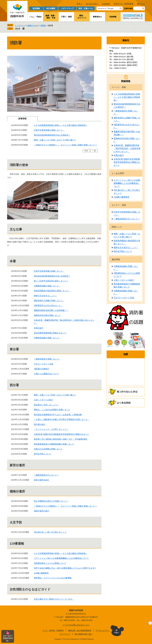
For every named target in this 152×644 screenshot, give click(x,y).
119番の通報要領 (41, 573)
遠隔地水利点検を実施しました (47, 315)
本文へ (79, 4)
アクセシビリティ (103, 630)
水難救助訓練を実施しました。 (47, 286)
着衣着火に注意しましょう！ (46, 405)
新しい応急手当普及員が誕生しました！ (51, 281)
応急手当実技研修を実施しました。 (49, 130)
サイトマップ (65, 634)
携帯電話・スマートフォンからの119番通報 (53, 578)
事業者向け (97, 17)
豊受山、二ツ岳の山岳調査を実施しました (52, 410)
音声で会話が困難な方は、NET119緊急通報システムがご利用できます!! (65, 568)
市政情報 (113, 17)
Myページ (141, 4)
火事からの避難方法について (46, 374)
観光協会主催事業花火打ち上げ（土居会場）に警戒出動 (58, 415)
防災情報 (36, 8)
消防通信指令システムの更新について (50, 563)
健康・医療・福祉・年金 (51, 17)
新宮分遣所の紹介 (42, 480)
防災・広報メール (86, 8)
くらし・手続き (35, 17)
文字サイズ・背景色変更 (124, 4)
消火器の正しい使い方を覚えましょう (50, 532)
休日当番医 (51, 8)
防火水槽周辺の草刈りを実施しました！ (51, 501)
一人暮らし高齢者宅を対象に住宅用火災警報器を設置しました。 (62, 419)
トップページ (20, 26)
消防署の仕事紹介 (42, 369)
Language (106, 4)
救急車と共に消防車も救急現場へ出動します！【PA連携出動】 (61, 439)
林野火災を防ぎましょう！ (45, 296)
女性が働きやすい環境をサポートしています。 (54, 599)
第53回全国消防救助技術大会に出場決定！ (52, 135)
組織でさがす (33, 26)
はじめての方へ (92, 4)
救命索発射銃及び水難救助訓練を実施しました (54, 444)
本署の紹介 (39, 328)
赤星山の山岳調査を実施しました (48, 449)
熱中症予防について (43, 454)
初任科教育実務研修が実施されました (50, 333)
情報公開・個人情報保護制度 (80, 630)
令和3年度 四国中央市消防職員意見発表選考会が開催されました (62, 434)
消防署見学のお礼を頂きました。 (48, 305)
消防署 (43, 26)
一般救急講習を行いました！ (46, 475)
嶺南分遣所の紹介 (42, 511)
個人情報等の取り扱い (84, 634)
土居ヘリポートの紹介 (43, 400)
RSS (86, 151)
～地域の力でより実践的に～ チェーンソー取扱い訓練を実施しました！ (65, 145)
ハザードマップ (67, 8)
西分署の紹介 (40, 424)
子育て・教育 (66, 17)
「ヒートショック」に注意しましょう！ (51, 429)
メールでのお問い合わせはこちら (76, 625)
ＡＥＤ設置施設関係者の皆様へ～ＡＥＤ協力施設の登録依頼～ (61, 125)
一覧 (94, 151)
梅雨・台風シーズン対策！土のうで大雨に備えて (55, 140)
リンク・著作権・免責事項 (53, 630)
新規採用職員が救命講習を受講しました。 (52, 291)
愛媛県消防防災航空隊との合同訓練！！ (51, 310)
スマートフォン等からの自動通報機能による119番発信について (61, 558)
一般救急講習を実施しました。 (47, 359)
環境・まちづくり (82, 17)
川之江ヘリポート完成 (43, 364)
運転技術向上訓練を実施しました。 (49, 301)
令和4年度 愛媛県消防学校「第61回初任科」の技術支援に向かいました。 (127, 148)
